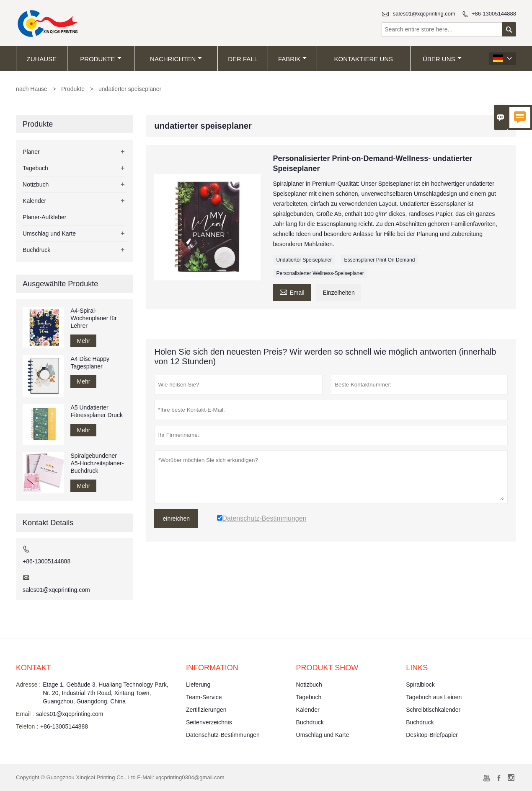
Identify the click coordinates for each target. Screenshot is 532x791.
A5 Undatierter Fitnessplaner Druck (97, 411)
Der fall (243, 59)
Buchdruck (36, 250)
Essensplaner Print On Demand (380, 260)
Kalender (34, 201)
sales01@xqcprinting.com (424, 14)
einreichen (176, 519)
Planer (31, 152)
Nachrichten (176, 59)
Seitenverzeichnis (209, 722)
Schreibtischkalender (433, 710)
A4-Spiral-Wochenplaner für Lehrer (93, 318)
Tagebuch (35, 168)
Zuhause (42, 59)
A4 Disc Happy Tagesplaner (90, 363)
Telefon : (27, 726)
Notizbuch (36, 184)
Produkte (101, 59)
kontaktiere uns (364, 59)
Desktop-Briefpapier (432, 735)
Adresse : (28, 685)
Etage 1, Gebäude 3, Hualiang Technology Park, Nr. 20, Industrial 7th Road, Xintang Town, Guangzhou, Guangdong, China (105, 693)
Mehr (83, 341)
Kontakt (34, 668)
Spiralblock (420, 685)
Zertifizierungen (206, 710)
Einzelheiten (338, 293)
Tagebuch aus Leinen (434, 697)
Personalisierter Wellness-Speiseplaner (320, 273)
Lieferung (198, 685)
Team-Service (204, 697)
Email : (25, 714)
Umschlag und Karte (49, 233)
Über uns (442, 59)
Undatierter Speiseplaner (304, 260)
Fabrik (292, 59)
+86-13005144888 (494, 14)
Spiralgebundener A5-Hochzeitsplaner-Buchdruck (97, 463)
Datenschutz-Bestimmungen (223, 735)
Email (292, 292)
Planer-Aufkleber (44, 217)
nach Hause (32, 89)
